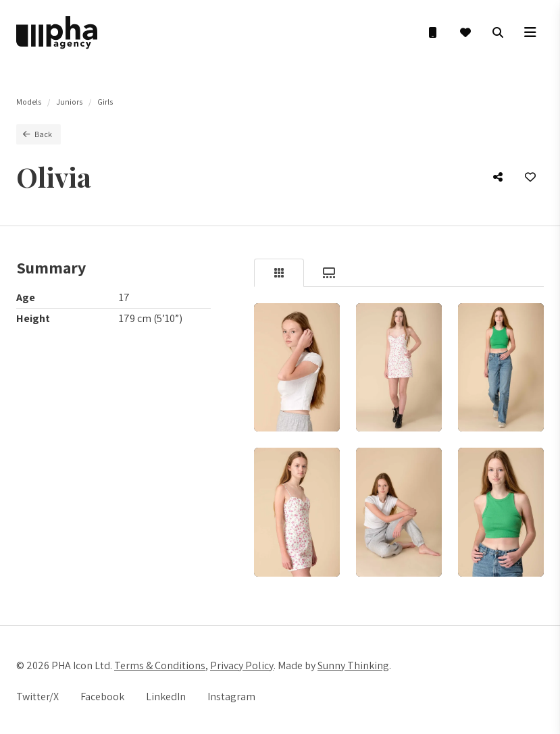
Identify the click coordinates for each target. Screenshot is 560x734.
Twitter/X (37, 697)
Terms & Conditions (160, 665)
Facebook (102, 697)
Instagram (231, 697)
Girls (105, 102)
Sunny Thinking (353, 665)
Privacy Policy (242, 665)
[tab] (279, 273)
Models (29, 102)
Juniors (69, 102)
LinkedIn (166, 697)
